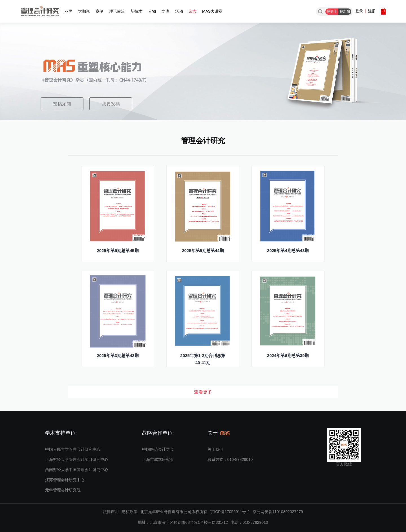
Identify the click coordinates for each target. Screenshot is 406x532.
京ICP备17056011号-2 (230, 512)
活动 (179, 11)
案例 (100, 11)
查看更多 (203, 392)
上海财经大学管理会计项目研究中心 (77, 459)
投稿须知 (62, 104)
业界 (69, 11)
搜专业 (332, 12)
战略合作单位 (157, 433)
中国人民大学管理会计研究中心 (73, 449)
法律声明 (111, 512)
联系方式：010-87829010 (230, 459)
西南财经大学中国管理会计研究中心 (77, 470)
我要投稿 (111, 104)
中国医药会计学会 (158, 449)
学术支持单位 (60, 433)
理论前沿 (117, 11)
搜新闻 (345, 12)
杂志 (193, 11)
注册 (372, 11)
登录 (359, 11)
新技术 (136, 11)
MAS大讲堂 (212, 11)
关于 (219, 433)
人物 (152, 11)
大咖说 (84, 11)
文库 (166, 11)
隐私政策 (129, 512)
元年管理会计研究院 (63, 490)
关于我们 (215, 449)
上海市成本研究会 (158, 459)
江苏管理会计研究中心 (65, 480)
